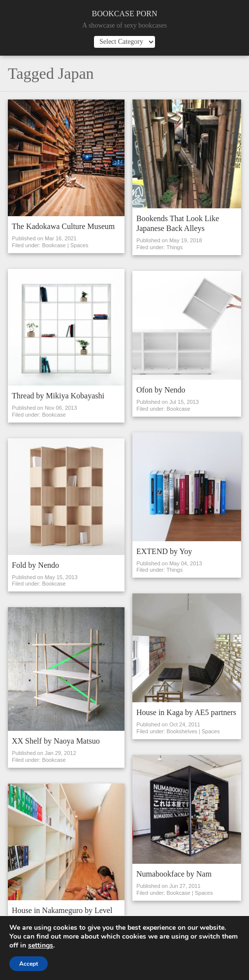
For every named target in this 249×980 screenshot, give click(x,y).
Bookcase (54, 245)
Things (174, 247)
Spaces (79, 245)
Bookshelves (182, 731)
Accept (29, 964)
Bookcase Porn (125, 14)
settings (41, 946)
